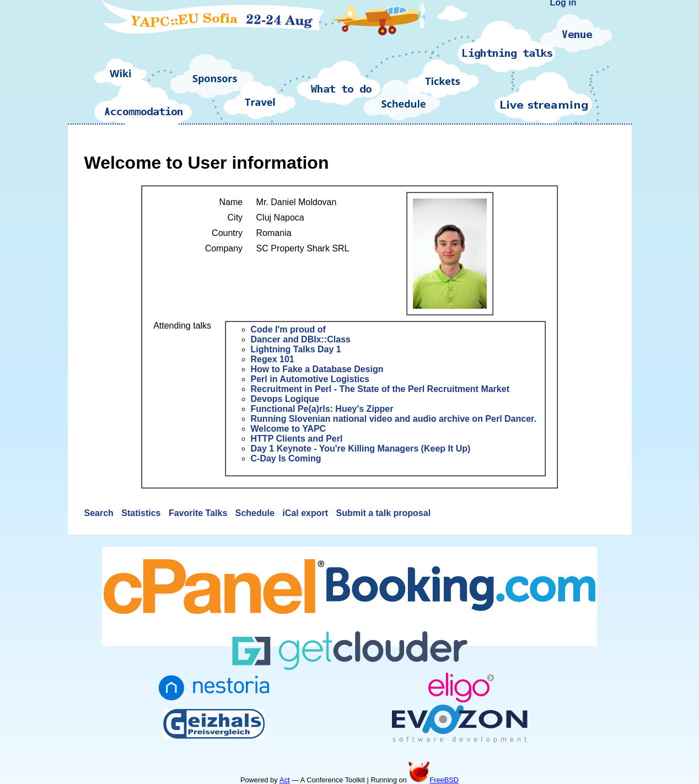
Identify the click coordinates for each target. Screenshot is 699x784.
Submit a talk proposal (383, 513)
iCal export (306, 513)
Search (100, 513)
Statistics (142, 513)
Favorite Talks (199, 513)
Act (285, 780)
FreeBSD (434, 780)
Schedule (256, 513)
